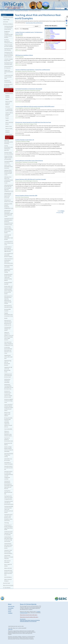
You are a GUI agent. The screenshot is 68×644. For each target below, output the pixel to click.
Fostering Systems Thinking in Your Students (8, 329)
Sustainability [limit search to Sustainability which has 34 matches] (50, 49)
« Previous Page (60, 213)
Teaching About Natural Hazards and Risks (8, 492)
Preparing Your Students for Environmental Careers (9, 439)
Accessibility (11, 608)
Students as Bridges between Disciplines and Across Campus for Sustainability (9, 449)
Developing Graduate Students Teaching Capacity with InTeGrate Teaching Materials (8, 277)
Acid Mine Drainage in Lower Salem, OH (25, 140)
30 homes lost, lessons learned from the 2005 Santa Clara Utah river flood (33, 122)
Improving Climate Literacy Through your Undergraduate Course (9, 344)
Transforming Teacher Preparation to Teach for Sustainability (8, 533)
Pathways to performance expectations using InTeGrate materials (8, 433)
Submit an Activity (9, 128)
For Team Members (7, 588)
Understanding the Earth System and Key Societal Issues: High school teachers (8, 539)
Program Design (6, 19)
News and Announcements (8, 585)
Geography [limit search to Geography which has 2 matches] (50, 35)
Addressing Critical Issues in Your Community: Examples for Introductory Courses (9, 180)
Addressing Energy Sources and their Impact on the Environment (8, 196)
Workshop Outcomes (7, 96)
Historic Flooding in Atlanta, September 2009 (26, 195)
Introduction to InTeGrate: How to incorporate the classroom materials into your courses (8, 394)
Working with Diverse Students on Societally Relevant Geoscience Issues (8, 573)
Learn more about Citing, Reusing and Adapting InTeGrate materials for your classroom (30, 621)
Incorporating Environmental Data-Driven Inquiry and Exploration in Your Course (8, 350)
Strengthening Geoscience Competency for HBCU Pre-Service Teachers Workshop (9, 34)
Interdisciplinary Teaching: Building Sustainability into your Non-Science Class (9, 387)
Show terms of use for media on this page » (29, 617)
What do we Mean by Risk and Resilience (9, 103)
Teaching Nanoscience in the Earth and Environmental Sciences (9, 503)
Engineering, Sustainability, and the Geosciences (9, 142)
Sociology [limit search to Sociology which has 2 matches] (50, 38)
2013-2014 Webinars (8, 577)
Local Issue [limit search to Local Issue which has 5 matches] (50, 46)
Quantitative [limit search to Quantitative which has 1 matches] (50, 47)
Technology (7, 523)
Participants (8, 107)
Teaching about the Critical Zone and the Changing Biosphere (8, 498)
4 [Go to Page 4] (61, 211)
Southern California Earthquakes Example (9, 114)
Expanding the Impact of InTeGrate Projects (8, 64)
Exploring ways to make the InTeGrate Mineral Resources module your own (8, 323)
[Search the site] (24, 26)
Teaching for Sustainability (8, 17)
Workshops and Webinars (9, 11)
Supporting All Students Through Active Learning (9, 455)
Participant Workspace (8, 132)
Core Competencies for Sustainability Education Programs (9, 255)
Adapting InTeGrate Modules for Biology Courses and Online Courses (8, 173)
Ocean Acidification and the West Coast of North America (29, 161)
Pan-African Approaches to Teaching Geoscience (8, 41)
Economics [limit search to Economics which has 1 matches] (49, 31)
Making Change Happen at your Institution (7, 414)
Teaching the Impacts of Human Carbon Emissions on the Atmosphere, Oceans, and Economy (8, 518)
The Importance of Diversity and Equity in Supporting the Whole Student (8, 527)
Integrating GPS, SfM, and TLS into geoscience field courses (8, 370)
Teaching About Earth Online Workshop (8, 49)
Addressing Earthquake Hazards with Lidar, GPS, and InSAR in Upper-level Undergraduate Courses (9, 188)
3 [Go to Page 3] (60, 211)
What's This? (10, 629)
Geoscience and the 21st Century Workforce (9, 153)
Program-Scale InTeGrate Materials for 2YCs (9, 72)
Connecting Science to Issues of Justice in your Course (9, 243)
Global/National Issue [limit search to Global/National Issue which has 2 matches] (52, 43)
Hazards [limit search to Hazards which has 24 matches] (49, 45)
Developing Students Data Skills (8, 283)
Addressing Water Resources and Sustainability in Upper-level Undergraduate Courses (9, 213)
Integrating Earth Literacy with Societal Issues (8, 357)
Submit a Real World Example (9, 123)
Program (7, 118)
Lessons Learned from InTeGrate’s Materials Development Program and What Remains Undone (9, 408)
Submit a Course (9, 126)
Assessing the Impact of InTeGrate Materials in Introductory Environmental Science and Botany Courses (9, 222)
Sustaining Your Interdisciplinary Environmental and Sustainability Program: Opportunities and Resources (9, 485)
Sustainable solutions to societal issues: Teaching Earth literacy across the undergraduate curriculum (9, 475)
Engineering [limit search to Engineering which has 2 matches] (50, 33)
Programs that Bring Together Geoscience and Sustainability (8, 158)
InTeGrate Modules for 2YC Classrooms (8, 67)
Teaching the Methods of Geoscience (8, 162)
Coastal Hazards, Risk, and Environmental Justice (9, 77)
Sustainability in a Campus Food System (8, 463)
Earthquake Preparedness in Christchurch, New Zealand (29, 89)
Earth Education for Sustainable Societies (8, 306)
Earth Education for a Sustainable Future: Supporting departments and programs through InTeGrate (8, 300)
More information (23, 619)
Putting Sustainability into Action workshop (8, 46)
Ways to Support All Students (8, 565)
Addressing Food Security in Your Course (9, 201)
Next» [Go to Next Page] (63, 211)
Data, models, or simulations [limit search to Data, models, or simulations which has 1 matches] (53, 42)
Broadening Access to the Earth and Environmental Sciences (9, 86)
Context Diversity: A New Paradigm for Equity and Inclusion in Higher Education (9, 249)
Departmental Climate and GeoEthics (8, 266)
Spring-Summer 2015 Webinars (8, 444)
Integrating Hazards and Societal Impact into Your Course (8, 376)
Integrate (2, 11)
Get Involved (6, 22)
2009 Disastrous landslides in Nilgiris (24, 55)
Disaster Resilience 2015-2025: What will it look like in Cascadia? (31, 179)
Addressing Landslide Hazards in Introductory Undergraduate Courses (9, 206)
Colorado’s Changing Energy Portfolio (8, 60)
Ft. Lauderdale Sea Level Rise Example (9, 110)
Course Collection (9, 135)
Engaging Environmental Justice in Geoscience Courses (9, 315)
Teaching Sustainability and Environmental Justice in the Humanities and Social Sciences (9, 509)
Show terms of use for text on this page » (29, 615)
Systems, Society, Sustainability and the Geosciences (8, 167)
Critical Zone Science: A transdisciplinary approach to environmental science (9, 261)
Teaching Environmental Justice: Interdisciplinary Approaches (9, 148)
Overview (7, 99)
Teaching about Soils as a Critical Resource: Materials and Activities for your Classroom (9, 55)
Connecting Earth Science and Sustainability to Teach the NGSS (9, 237)
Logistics (7, 120)
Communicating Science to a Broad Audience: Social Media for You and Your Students (9, 230)
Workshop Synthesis (9, 93)
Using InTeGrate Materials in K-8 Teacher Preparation (9, 557)
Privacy (10, 611)
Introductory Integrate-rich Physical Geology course (9, 401)
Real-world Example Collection (9, 138)
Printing (10, 610)
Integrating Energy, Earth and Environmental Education (8, 363)
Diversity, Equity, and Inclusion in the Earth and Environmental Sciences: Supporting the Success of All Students (8, 290)
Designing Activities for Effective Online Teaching (9, 271)
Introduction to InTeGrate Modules (8, 81)
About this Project (7, 583)
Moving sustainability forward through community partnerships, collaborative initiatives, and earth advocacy (8, 422)
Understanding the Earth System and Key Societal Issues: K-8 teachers (8, 546)
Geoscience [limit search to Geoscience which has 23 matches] (50, 37)
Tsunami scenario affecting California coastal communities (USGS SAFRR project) (35, 106)
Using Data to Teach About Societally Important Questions (8, 552)
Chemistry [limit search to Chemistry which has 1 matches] (49, 30)
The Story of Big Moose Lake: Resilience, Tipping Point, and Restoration (33, 70)
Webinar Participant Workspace (8, 580)
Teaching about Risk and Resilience (22, 11)
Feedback (10, 613)
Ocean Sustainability (8, 429)
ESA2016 (6, 318)
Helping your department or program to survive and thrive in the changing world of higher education (9, 336)
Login (59, 1)
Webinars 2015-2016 (8, 568)
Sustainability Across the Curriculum (8, 460)
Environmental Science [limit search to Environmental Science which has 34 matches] (52, 34)
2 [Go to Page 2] (59, 211)
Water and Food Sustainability (7, 562)
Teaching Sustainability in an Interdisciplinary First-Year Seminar (9, 28)
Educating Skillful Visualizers (8, 310)
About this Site (11, 606)
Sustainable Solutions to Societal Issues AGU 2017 (8, 468)
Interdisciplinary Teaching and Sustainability (7, 381)
